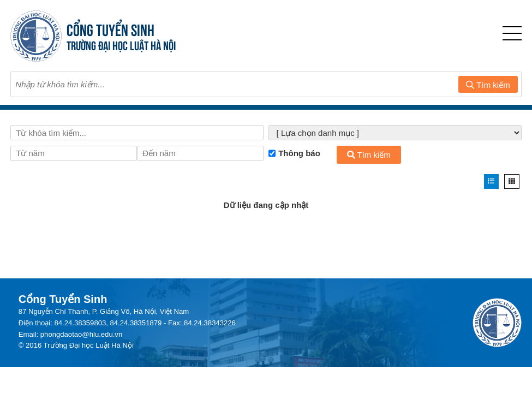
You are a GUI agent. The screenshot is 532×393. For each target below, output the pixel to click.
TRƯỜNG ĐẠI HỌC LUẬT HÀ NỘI (121, 44)
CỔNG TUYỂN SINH (110, 29)
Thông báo (294, 153)
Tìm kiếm (488, 85)
